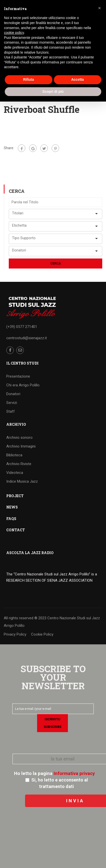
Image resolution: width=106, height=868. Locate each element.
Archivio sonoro (19, 438)
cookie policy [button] (14, 33)
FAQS (11, 519)
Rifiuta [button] (29, 79)
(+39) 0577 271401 (22, 327)
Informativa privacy (74, 773)
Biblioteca (14, 455)
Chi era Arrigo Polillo (23, 385)
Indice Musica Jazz (22, 481)
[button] (99, 8)
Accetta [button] (78, 79)
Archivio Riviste (19, 464)
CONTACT (16, 530)
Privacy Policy (15, 634)
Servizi (12, 403)
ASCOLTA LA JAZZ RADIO (30, 553)
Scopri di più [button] (53, 92)
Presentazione (18, 376)
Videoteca (15, 473)
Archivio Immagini (21, 446)
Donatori (13, 394)
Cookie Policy (42, 634)
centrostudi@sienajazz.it (27, 338)
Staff (11, 411)
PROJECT (15, 496)
